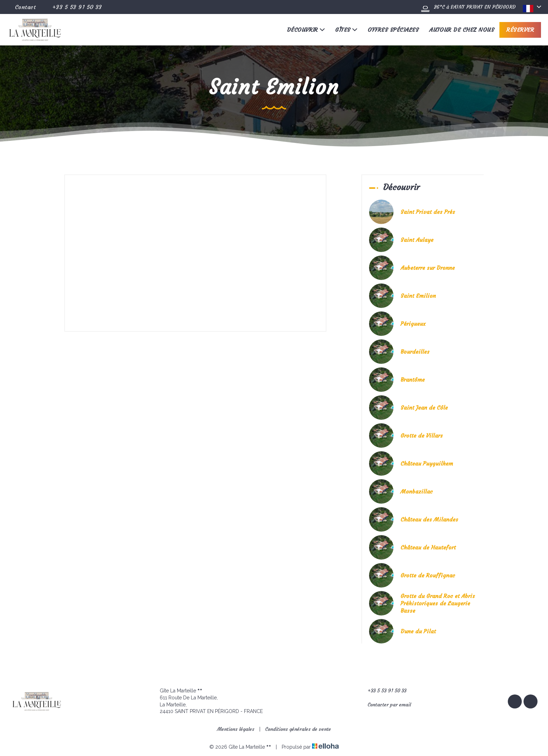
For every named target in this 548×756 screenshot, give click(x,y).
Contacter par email (385, 705)
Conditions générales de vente (298, 729)
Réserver (520, 30)
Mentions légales (236, 729)
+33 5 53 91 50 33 (383, 691)
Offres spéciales (393, 30)
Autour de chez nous (462, 30)
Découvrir (306, 30)
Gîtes (346, 30)
